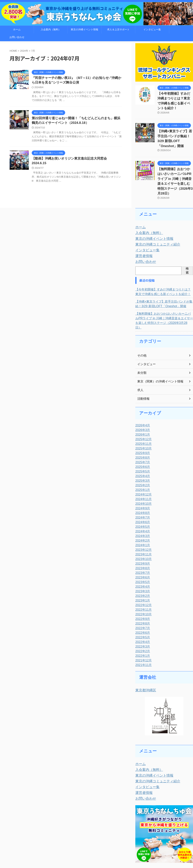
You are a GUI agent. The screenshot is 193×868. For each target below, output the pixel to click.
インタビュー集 (152, 29)
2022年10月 (143, 585)
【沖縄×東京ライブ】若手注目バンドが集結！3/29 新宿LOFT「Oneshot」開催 (174, 129)
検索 (187, 245)
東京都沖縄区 (144, 660)
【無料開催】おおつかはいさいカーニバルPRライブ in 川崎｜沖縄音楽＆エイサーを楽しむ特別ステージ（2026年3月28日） (175, 164)
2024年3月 (142, 506)
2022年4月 (142, 612)
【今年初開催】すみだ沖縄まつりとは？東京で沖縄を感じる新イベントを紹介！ (175, 98)
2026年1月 (142, 405)
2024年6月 (142, 492)
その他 (141, 326)
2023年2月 (142, 566)
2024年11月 (143, 469)
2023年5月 (142, 552)
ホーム (17, 29)
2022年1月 (142, 626)
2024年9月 (142, 479)
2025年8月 (142, 428)
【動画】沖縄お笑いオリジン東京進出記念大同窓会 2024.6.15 (74, 160)
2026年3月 (142, 400)
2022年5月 (142, 608)
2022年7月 (142, 598)
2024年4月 (142, 502)
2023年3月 (142, 562)
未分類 (141, 343)
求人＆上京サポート (118, 29)
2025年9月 (142, 423)
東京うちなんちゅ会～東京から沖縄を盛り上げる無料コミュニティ (96, 855)
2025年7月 (142, 433)
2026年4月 (142, 396)
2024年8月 (142, 483)
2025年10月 (143, 419)
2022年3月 (142, 617)
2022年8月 (142, 594)
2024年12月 (143, 465)
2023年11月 (143, 525)
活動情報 (143, 369)
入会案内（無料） (51, 29)
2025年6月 (142, 437)
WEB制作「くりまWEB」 (135, 847)
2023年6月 (142, 548)
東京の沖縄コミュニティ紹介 (154, 221)
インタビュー (145, 334)
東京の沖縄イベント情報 (84, 29)
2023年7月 (142, 543)
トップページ (52, 847)
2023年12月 (143, 520)
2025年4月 (142, 446)
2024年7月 (142, 488)
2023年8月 (142, 539)
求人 (140, 360)
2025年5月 (142, 442)
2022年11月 (143, 580)
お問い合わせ (17, 37)
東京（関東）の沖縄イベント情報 (157, 352)
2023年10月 (143, 529)
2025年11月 (143, 414)
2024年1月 (142, 516)
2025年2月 (142, 456)
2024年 (24, 51)
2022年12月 (143, 575)
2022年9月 (142, 589)
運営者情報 (143, 232)
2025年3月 (142, 451)
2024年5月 (142, 497)
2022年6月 (142, 603)
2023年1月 (142, 571)
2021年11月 (143, 635)
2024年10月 (143, 474)
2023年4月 (142, 557)
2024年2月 (142, 511)
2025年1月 (142, 460)
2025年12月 (143, 410)
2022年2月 (142, 621)
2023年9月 (142, 534)
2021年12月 (143, 631)
